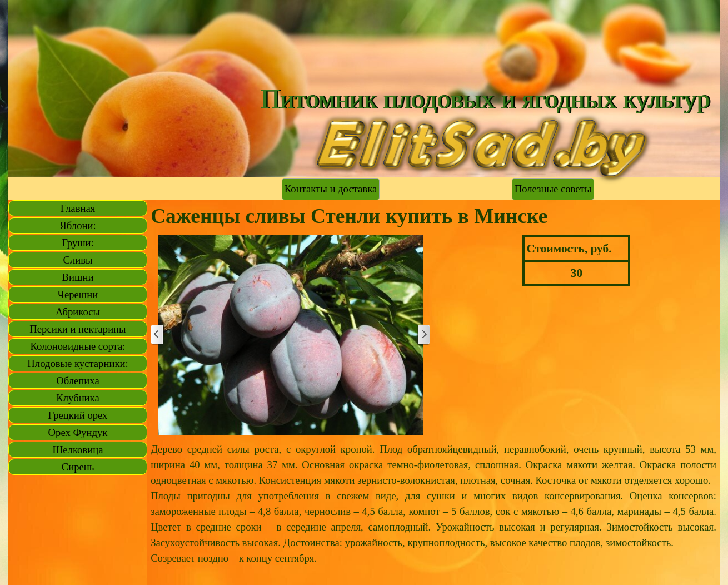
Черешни (78, 294)
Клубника (78, 398)
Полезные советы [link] (553, 189)
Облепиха (78, 381)
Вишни (78, 277)
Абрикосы (78, 312)
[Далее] (423, 335)
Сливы (78, 260)
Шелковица (78, 450)
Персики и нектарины (78, 329)
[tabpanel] (433, 512)
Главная (78, 208)
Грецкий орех (78, 415)
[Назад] (157, 335)
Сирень (78, 467)
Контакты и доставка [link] (331, 189)
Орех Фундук (78, 432)
